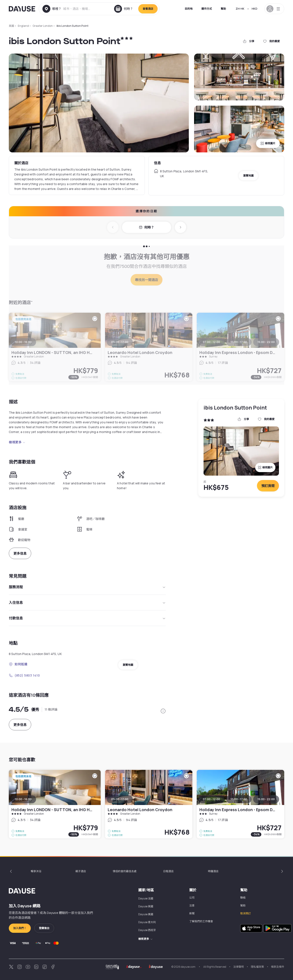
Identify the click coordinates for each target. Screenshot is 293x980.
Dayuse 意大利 (147, 922)
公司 (192, 898)
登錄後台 (44, 928)
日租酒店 (168, 871)
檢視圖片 (268, 143)
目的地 (189, 9)
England (23, 26)
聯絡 (243, 898)
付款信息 (87, 618)
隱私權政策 (257, 967)
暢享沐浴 (36, 871)
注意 (192, 905)
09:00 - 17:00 (120, 799)
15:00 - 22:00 (266, 799)
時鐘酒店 (213, 871)
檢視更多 (17, 442)
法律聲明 (238, 967)
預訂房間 (268, 486)
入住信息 (87, 603)
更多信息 (20, 553)
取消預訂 (246, 913)
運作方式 (207, 9)
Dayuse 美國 (146, 914)
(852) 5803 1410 (24, 675)
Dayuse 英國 (146, 906)
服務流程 (87, 587)
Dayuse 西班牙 (147, 930)
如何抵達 (18, 664)
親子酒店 (81, 871)
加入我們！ (20, 928)
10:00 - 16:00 (23, 799)
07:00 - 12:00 (211, 799)
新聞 (192, 913)
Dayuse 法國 (146, 898)
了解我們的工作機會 (201, 921)
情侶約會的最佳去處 (125, 871)
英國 (11, 26)
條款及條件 (278, 967)
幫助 (223, 9)
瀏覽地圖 (248, 176)
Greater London (43, 26)
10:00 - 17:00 (239, 799)
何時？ (146, 227)
